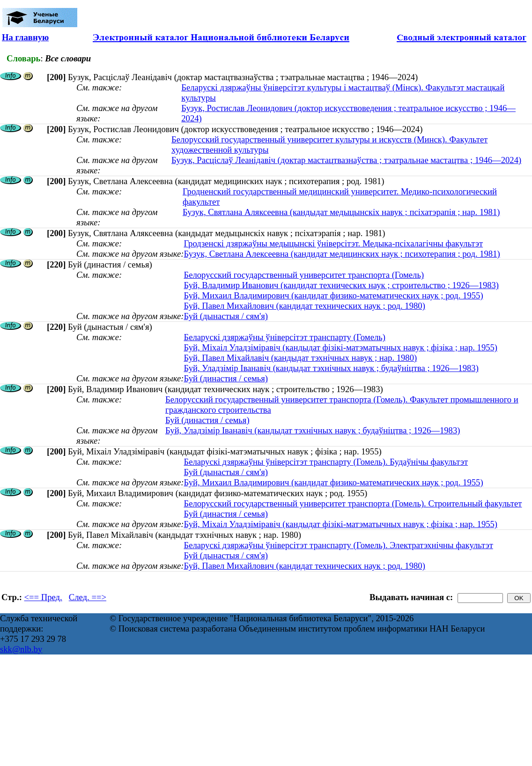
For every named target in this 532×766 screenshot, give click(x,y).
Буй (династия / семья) (226, 378)
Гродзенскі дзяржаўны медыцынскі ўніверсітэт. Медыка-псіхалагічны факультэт (333, 243)
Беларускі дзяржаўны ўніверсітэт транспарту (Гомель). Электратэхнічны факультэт (338, 545)
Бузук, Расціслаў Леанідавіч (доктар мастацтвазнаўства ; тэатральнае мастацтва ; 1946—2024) (346, 160)
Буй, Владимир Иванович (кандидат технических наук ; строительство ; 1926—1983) (341, 285)
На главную (25, 37)
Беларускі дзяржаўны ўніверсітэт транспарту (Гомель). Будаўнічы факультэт (326, 462)
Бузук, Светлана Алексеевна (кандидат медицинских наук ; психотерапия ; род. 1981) (342, 254)
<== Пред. (43, 597)
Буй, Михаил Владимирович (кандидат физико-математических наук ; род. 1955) (333, 295)
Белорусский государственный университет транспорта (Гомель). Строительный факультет (353, 503)
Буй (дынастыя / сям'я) (226, 316)
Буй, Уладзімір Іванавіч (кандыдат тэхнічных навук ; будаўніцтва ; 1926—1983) (331, 368)
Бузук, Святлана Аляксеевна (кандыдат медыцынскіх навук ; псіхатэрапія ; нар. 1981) (341, 212)
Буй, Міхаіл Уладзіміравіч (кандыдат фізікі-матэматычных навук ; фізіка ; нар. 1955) (340, 347)
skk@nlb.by (21, 649)
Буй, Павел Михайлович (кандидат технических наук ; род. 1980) (304, 306)
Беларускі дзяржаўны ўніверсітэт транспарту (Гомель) (284, 337)
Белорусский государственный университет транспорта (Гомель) (304, 275)
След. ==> (88, 597)
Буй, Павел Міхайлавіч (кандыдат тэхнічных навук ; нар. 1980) (300, 358)
